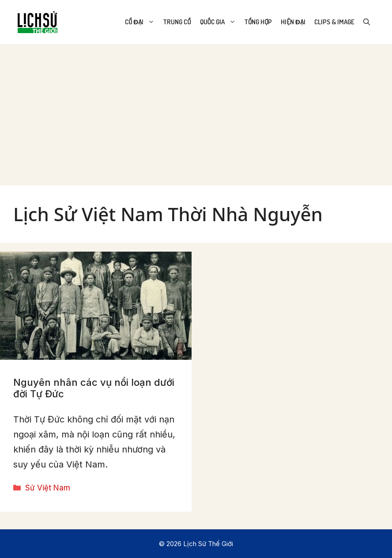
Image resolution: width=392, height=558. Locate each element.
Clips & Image (334, 22)
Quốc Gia (220, 22)
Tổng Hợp (258, 22)
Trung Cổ (177, 22)
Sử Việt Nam (48, 488)
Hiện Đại (293, 22)
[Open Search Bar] (367, 22)
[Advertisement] (196, 110)
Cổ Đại (142, 22)
